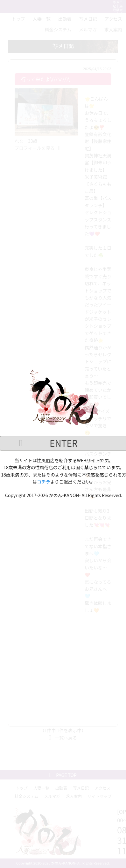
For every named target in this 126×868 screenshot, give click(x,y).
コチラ (44, 482)
